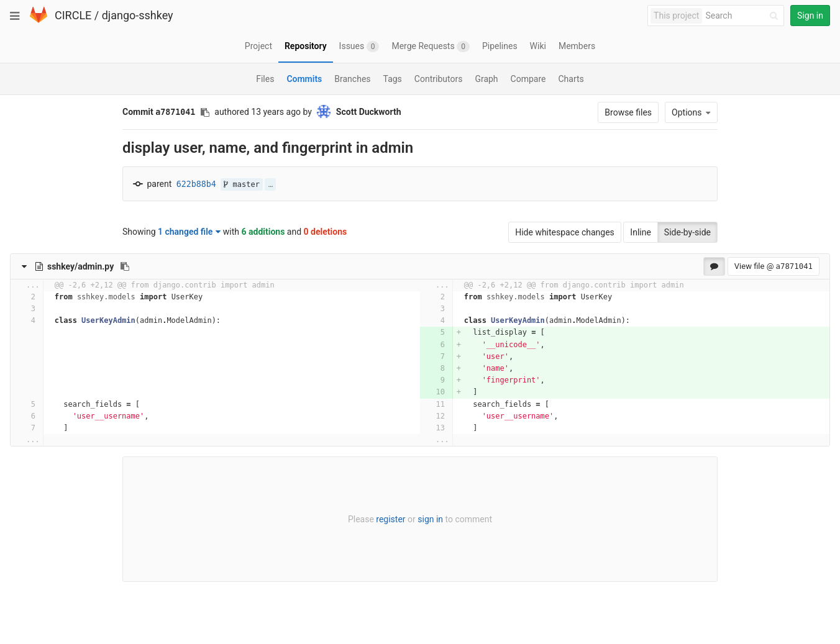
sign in (430, 519)
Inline (641, 232)
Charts (571, 79)
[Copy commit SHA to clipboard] (205, 112)
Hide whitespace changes (565, 232)
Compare (528, 79)
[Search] (744, 16)
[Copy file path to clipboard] (125, 266)
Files (265, 79)
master (242, 184)
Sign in (810, 16)
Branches (352, 79)
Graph (486, 79)
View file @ (774, 266)
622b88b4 (196, 184)
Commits (304, 79)
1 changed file (189, 232)
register (390, 519)
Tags (393, 79)
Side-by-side (687, 232)
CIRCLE (73, 15)
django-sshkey (138, 15)
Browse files (628, 112)
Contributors (439, 79)
